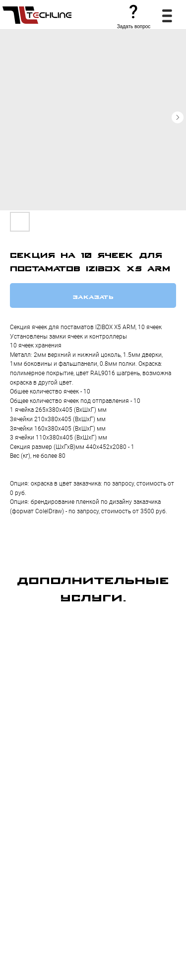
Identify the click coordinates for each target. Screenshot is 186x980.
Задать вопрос (134, 26)
